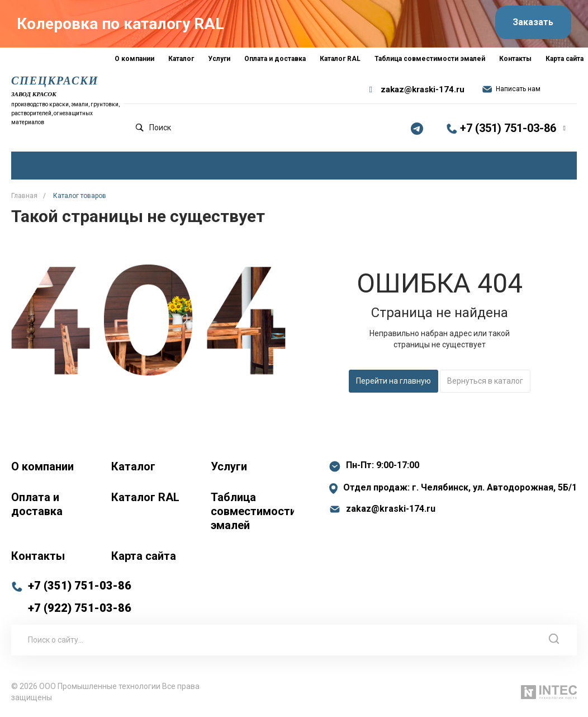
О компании (42, 466)
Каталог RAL (145, 497)
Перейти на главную (393, 381)
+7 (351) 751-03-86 (508, 128)
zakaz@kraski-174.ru (423, 89)
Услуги (229, 466)
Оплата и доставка (37, 504)
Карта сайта (144, 556)
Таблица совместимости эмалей (252, 511)
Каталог (133, 466)
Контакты (38, 556)
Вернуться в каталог (485, 381)
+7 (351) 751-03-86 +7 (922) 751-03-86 (80, 597)
